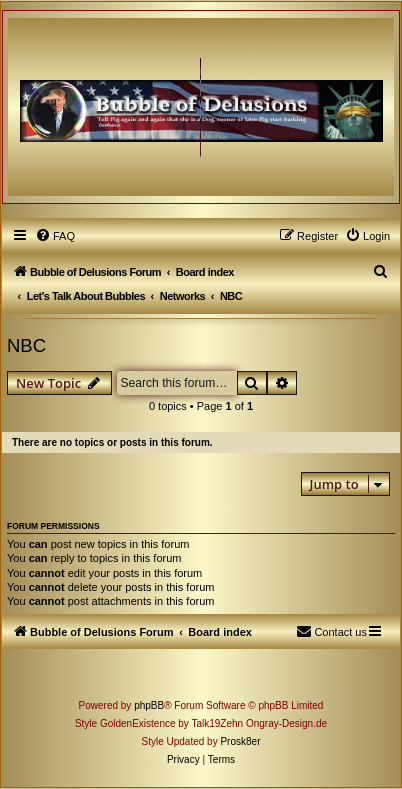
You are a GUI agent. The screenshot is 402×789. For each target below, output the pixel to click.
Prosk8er (240, 741)
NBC (26, 345)
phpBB (149, 705)
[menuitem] (55, 236)
